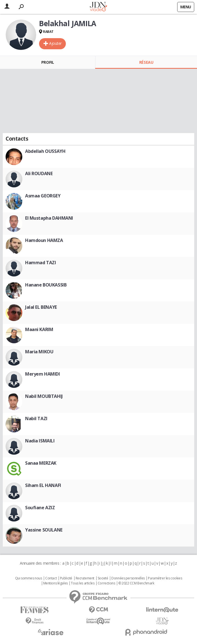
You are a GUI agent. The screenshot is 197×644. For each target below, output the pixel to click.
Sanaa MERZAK (41, 463)
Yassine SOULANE (44, 530)
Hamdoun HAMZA (44, 240)
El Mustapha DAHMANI (49, 218)
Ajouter (55, 43)
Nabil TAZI (36, 418)
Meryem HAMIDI (43, 374)
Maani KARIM (39, 329)
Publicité (66, 578)
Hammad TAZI (40, 263)
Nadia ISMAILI (40, 441)
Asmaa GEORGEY (43, 196)
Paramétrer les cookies (165, 578)
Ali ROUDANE (39, 173)
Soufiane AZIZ (40, 508)
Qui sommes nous (29, 578)
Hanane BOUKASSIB (46, 285)
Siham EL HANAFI (43, 485)
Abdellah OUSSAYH (45, 151)
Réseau (146, 62)
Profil (48, 62)
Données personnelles (128, 578)
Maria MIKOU (39, 352)
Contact (51, 578)
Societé (103, 578)
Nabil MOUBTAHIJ (44, 396)
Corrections (106, 583)
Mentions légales (56, 583)
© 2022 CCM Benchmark (136, 583)
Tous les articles (83, 583)
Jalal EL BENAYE (41, 307)
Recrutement (85, 578)
